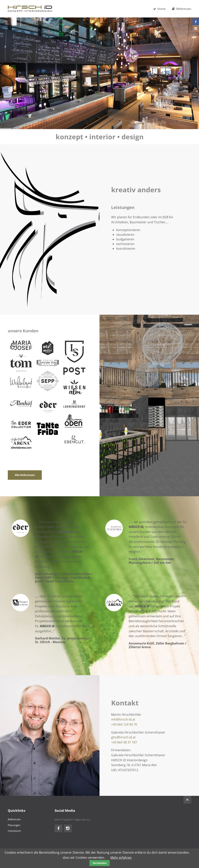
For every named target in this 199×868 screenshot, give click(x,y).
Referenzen (181, 9)
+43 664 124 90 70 (124, 724)
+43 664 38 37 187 (124, 742)
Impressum (14, 831)
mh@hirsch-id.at (123, 719)
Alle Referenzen (25, 475)
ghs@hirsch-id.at (123, 737)
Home (159, 9)
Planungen (14, 825)
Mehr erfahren (121, 858)
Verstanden (99, 863)
